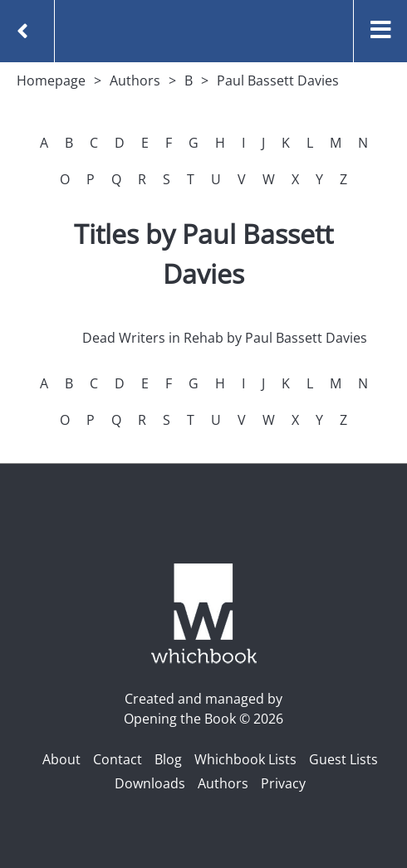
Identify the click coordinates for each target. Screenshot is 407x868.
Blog (168, 759)
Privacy (283, 783)
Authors (135, 80)
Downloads (150, 783)
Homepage (51, 80)
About (61, 759)
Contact (118, 759)
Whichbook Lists (245, 759)
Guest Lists (343, 759)
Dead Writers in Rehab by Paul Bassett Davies (225, 338)
